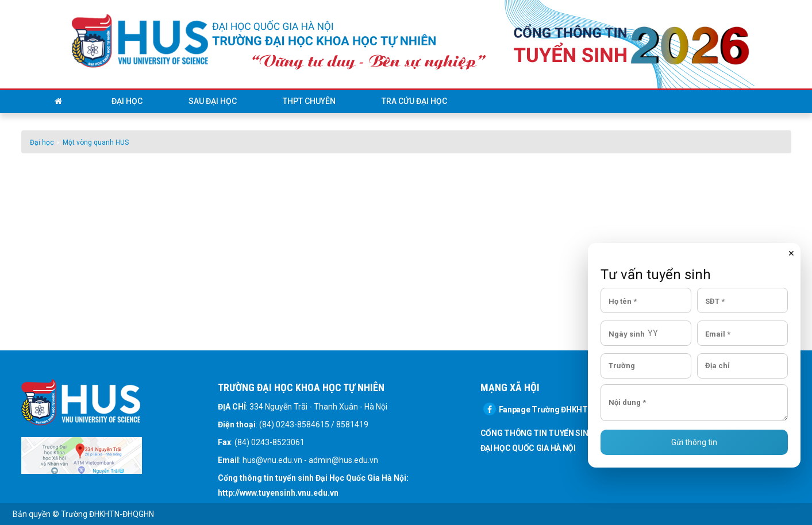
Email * (718, 333)
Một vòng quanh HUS (96, 142)
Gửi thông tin (694, 442)
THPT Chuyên (309, 101)
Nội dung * (627, 402)
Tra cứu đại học (414, 101)
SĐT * (715, 301)
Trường (622, 366)
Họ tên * (623, 301)
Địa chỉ (717, 366)
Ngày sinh (627, 333)
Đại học (127, 101)
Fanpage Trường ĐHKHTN (538, 410)
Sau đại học (213, 101)
